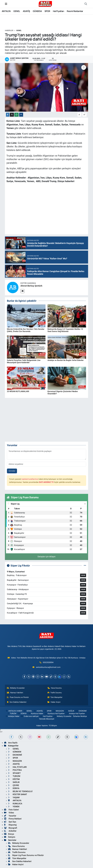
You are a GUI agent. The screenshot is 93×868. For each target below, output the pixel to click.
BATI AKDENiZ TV (46, 482)
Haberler (9, 30)
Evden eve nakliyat (30, 716)
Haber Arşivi (54, 702)
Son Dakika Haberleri (17, 702)
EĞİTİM (14, 779)
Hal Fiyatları (58, 11)
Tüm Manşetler (55, 697)
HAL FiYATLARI (17, 767)
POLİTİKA (15, 770)
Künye (9, 834)
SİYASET (14, 773)
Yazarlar (10, 816)
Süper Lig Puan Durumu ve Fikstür (26, 855)
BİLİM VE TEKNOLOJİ (20, 791)
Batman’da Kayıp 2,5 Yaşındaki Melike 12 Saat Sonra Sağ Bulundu (65, 330)
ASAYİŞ (26, 11)
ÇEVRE (14, 785)
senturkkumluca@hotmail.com (48, 667)
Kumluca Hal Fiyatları (55, 714)
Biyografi (11, 828)
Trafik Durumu (55, 693)
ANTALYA (6, 11)
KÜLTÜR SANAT (18, 794)
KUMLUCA (15, 804)
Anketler (10, 831)
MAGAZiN (58, 711)
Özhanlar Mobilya (80, 716)
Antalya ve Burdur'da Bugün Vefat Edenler (66, 360)
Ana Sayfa (11, 743)
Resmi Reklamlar (75, 11)
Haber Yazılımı (42, 726)
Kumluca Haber (36, 714)
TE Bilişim (53, 726)
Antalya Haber (12, 716)
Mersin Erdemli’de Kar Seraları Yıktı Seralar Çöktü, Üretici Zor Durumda (26, 330)
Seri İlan (10, 822)
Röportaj (10, 825)
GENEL (17, 11)
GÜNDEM (37, 11)
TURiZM (12, 714)
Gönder (12, 471)
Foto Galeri (11, 810)
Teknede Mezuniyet (47, 719)
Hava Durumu (55, 688)
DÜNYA (22, 714)
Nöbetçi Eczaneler (16, 688)
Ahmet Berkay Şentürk (31, 286)
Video (9, 813)
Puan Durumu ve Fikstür (18, 697)
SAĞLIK (70, 711)
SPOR (47, 11)
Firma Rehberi (13, 819)
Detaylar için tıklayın (46, 557)
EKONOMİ (81, 711)
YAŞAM (14, 797)
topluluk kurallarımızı (30, 479)
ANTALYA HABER (14, 711)
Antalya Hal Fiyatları (76, 714)
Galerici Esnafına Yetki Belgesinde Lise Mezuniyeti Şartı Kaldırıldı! (24, 361)
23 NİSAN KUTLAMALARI (18, 391)
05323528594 (48, 662)
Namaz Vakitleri (15, 693)
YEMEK (14, 807)
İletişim (10, 837)
